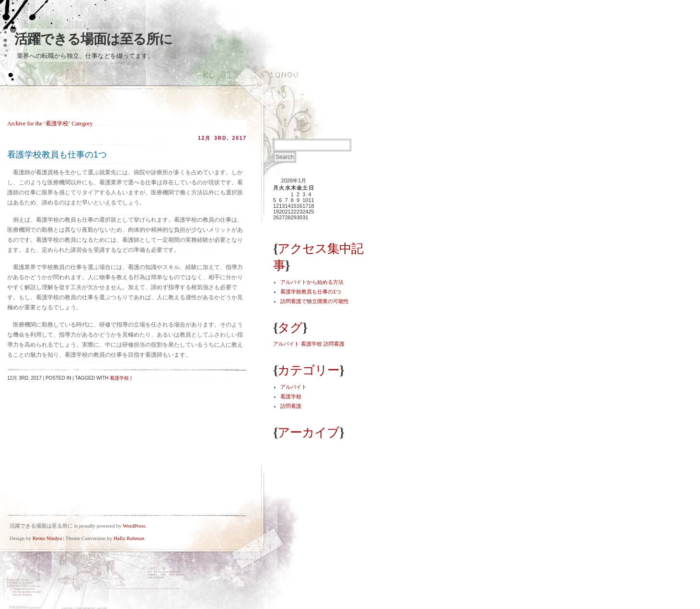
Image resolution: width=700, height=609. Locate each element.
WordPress (134, 526)
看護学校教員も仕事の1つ (57, 155)
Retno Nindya (47, 538)
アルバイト (293, 387)
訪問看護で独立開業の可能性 (315, 301)
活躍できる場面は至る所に (93, 39)
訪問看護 (291, 406)
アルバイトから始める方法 (312, 282)
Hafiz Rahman (129, 538)
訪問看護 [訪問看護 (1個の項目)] (334, 344)
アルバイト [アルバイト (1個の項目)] (286, 344)
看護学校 (119, 378)
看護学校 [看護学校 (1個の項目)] (311, 344)
